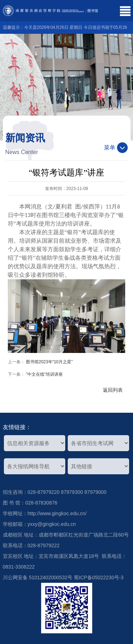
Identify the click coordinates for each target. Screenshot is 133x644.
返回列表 (113, 390)
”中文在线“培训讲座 (44, 374)
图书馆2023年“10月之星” (49, 362)
